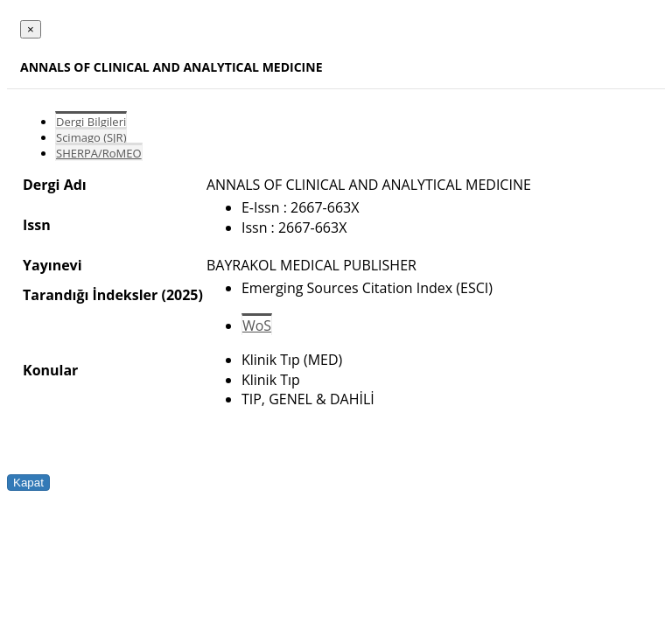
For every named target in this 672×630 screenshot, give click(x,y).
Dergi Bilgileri (91, 122)
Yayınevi (52, 265)
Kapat (28, 483)
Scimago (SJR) (91, 137)
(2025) (182, 295)
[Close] (31, 29)
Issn (37, 225)
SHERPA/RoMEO (99, 153)
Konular (50, 370)
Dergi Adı (55, 185)
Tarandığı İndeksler (90, 295)
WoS (257, 325)
